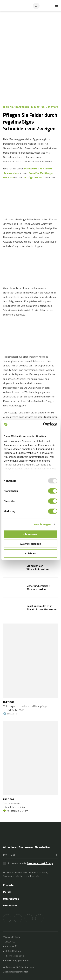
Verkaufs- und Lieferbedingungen (18, 967)
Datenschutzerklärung (40, 863)
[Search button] (36, 6)
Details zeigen (42, 524)
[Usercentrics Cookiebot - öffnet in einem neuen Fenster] (43, 425)
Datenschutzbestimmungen (16, 972)
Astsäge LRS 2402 (34, 177)
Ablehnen (30, 553)
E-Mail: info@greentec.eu (17, 960)
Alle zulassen (30, 534)
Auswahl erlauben (30, 544)
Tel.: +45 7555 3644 (14, 956)
